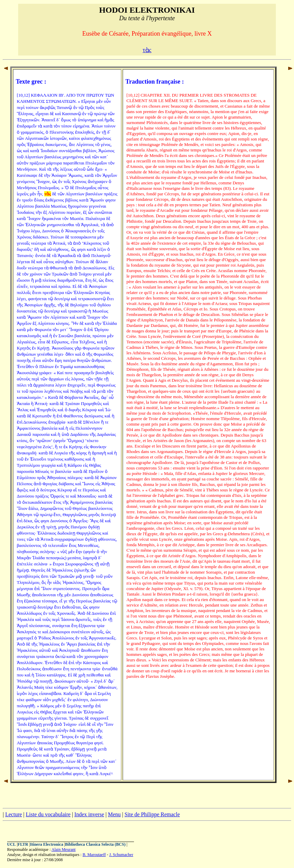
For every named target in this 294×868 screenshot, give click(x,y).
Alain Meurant (63, 849)
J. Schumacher (121, 855)
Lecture (14, 814)
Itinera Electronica (47, 844)
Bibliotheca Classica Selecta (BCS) (95, 844)
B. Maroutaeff (94, 855)
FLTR (23, 844)
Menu (114, 814)
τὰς (147, 50)
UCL (11, 844)
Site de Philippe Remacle (152, 814)
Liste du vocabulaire (48, 814)
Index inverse (89, 814)
